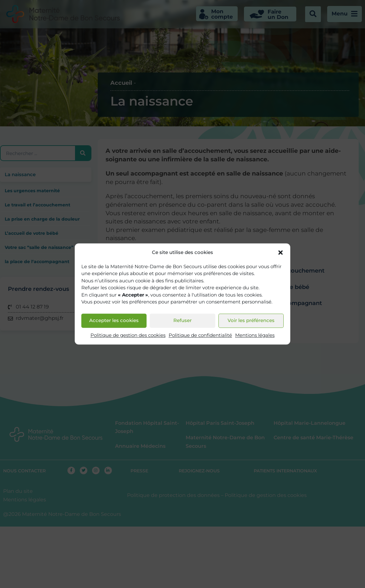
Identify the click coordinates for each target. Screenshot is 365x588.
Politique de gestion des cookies (128, 335)
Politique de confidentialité (200, 335)
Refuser (182, 321)
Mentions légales (255, 335)
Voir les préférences (251, 321)
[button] (281, 253)
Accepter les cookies (114, 321)
